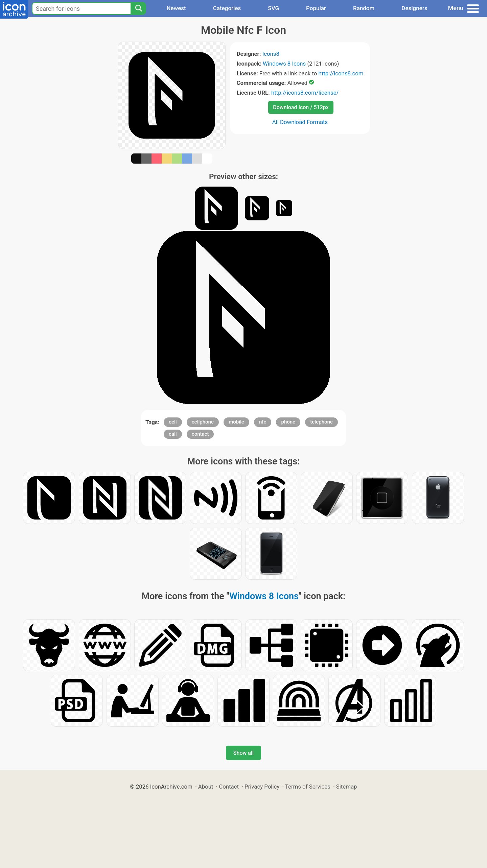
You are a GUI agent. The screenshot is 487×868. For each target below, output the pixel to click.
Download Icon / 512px (301, 107)
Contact (229, 787)
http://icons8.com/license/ (305, 93)
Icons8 (271, 54)
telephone (321, 422)
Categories (227, 8)
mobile (236, 422)
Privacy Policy (262, 787)
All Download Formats (300, 122)
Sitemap (347, 787)
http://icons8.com (341, 73)
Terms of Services (308, 787)
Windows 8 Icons (284, 64)
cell (173, 422)
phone (288, 422)
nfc (263, 422)
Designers (414, 8)
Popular (316, 8)
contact (200, 434)
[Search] (138, 8)
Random (364, 8)
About (206, 787)
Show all (243, 753)
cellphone (203, 422)
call (173, 434)
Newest (176, 8)
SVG (273, 8)
